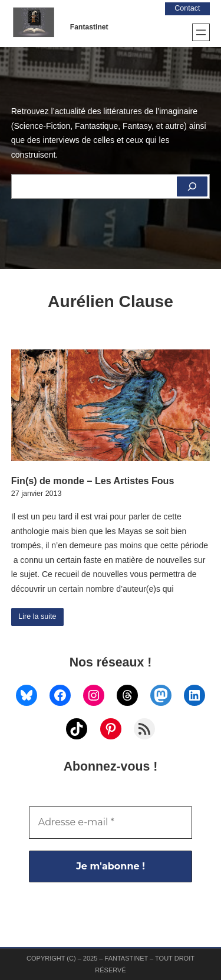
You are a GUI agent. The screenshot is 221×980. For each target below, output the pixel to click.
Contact (187, 8)
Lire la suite (37, 616)
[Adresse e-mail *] (111, 822)
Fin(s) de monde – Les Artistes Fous (93, 481)
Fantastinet (89, 27)
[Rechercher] (192, 186)
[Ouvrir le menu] (201, 32)
